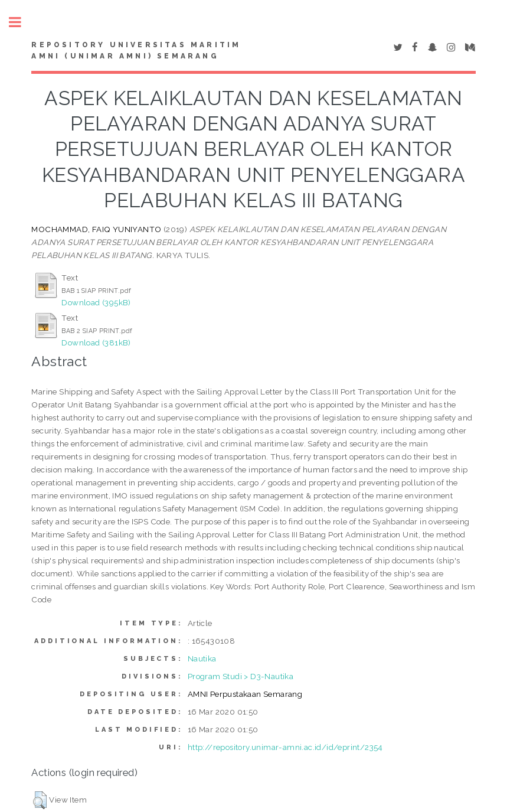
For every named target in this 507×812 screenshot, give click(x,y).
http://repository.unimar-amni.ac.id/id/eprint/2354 (285, 747)
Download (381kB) (96, 343)
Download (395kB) (96, 302)
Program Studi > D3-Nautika (241, 676)
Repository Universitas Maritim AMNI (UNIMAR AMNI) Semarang (136, 51)
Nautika (202, 658)
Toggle (21, 22)
